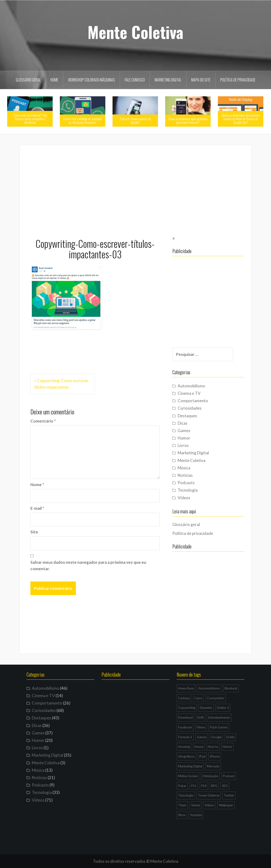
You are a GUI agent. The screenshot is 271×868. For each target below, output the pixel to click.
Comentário (43, 421)
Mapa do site (201, 80)
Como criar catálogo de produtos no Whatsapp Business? (83, 120)
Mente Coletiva (135, 32)
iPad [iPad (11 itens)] (202, 756)
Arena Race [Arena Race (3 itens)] (186, 688)
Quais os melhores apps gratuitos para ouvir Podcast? (188, 120)
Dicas (183, 423)
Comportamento (193, 401)
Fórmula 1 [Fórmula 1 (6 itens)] (185, 737)
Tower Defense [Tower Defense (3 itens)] (209, 795)
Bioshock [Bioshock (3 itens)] (231, 688)
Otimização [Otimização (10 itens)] (210, 776)
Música (184, 468)
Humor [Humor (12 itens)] (227, 747)
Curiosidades (190, 408)
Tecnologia (188, 490)
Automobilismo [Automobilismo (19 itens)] (209, 688)
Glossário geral (28, 80)
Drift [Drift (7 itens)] (200, 717)
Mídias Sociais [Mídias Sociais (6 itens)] (188, 776)
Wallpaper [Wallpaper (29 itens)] (226, 805)
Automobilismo (191, 386)
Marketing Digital (168, 80)
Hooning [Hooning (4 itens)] (184, 747)
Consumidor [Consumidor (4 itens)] (216, 698)
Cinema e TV (189, 393)
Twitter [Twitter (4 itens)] (229, 795)
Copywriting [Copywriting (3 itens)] (187, 708)
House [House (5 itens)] (199, 747)
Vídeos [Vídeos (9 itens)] (209, 805)
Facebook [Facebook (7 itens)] (185, 727)
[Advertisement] (135, 189)
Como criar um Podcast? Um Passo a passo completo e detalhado (30, 119)
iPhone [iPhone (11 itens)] (215, 756)
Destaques (187, 416)
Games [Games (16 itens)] (202, 737)
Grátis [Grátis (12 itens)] (230, 737)
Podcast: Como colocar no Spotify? (135, 120)
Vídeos (184, 498)
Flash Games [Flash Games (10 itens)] (219, 727)
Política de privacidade (238, 80)
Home (54, 80)
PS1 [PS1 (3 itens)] (194, 786)
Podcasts (186, 483)
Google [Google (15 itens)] (216, 737)
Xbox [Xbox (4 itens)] (182, 815)
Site (34, 532)
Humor (184, 438)
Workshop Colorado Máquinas (91, 80)
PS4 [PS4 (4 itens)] (204, 786)
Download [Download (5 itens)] (185, 717)
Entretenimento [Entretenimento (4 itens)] (219, 717)
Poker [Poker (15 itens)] (182, 786)
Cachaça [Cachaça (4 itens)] (184, 698)
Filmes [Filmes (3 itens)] (201, 727)
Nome (37, 485)
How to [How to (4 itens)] (213, 747)
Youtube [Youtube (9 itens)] (196, 815)
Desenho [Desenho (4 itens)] (206, 708)
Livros (183, 445)
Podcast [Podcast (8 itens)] (229, 776)
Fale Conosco (135, 80)
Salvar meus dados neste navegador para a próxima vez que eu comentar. (88, 565)
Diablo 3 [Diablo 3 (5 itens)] (223, 708)
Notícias (185, 475)
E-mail (37, 508)
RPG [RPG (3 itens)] (214, 786)
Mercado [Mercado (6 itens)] (213, 766)
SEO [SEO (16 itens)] (225, 786)
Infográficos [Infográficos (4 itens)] (186, 756)
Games (184, 431)
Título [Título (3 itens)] (182, 805)
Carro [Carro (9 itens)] (198, 698)
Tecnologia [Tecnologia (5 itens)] (186, 795)
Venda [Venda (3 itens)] (195, 805)
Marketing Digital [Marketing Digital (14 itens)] (190, 766)
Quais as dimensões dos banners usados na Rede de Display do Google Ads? (241, 119)
